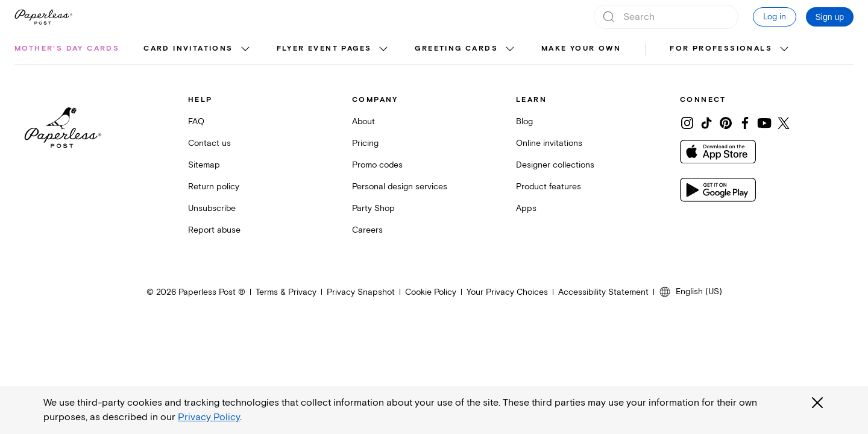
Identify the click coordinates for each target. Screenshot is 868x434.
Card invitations (188, 49)
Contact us (209, 143)
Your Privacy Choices (507, 292)
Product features (549, 187)
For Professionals (721, 49)
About (363, 121)
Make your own (581, 49)
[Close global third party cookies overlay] (817, 403)
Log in (775, 17)
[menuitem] (67, 49)
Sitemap (204, 165)
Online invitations (549, 143)
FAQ (196, 121)
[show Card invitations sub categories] (245, 49)
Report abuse (214, 230)
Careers (367, 230)
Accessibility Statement (603, 292)
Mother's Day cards (67, 49)
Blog (524, 121)
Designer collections (555, 165)
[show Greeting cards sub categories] (510, 49)
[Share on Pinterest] (726, 123)
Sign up (830, 17)
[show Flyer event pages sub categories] (383, 49)
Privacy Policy (209, 417)
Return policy (214, 187)
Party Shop (373, 208)
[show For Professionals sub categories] (784, 49)
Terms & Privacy (286, 292)
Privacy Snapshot (361, 292)
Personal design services (400, 187)
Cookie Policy (431, 292)
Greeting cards (456, 49)
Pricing (365, 143)
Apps (526, 208)
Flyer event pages (324, 49)
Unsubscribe (212, 208)
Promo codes (377, 165)
